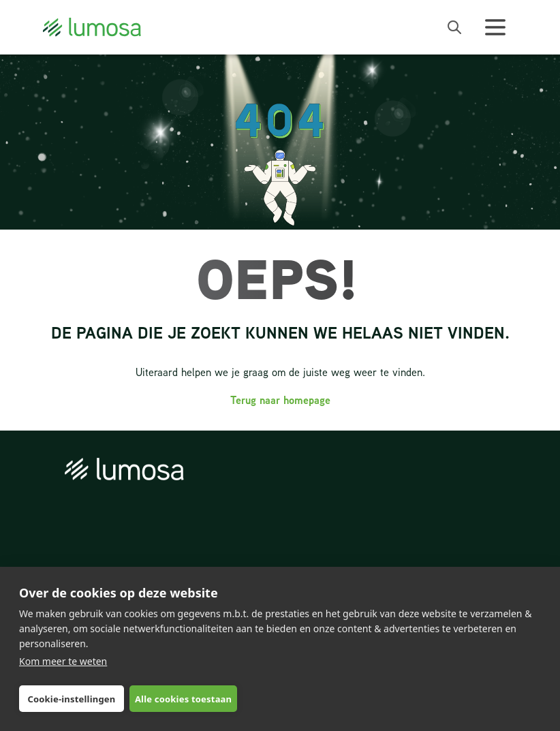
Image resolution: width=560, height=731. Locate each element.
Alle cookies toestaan (183, 699)
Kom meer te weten (63, 661)
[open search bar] (454, 27)
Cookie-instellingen (71, 699)
